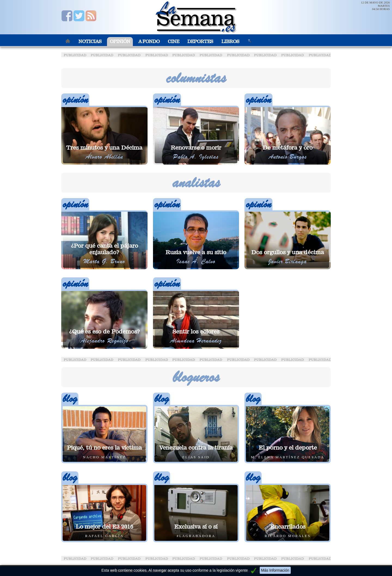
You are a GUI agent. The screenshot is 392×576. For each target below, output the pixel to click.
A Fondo (149, 42)
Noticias (90, 42)
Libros (230, 42)
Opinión (120, 42)
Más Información (275, 570)
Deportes (200, 42)
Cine (173, 42)
